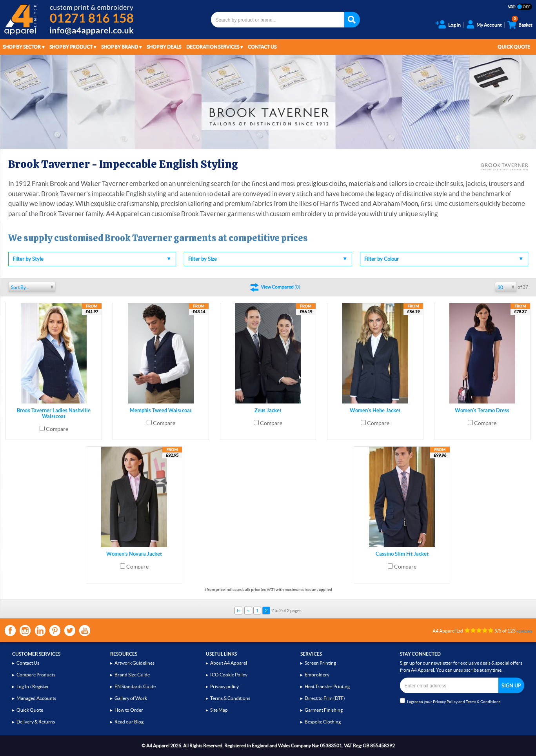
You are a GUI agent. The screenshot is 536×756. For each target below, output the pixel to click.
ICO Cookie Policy (229, 675)
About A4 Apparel (229, 663)
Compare (57, 429)
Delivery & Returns (36, 722)
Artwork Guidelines (134, 663)
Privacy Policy (445, 702)
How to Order (129, 710)
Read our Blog (129, 722)
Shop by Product (71, 47)
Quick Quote (514, 47)
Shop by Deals (164, 47)
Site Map (219, 710)
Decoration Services (213, 47)
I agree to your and (450, 701)
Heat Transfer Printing (327, 686)
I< (239, 611)
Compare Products (36, 675)
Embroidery (317, 675)
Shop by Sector (22, 47)
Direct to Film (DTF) (325, 698)
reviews (524, 631)
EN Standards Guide (135, 686)
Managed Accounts (36, 698)
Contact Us (262, 47)
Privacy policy (224, 686)
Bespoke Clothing (323, 722)
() (281, 287)
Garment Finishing (324, 710)
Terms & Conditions (230, 698)
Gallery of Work (131, 698)
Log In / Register (33, 686)
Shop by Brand (120, 47)
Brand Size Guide (132, 675)
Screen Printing (320, 663)
